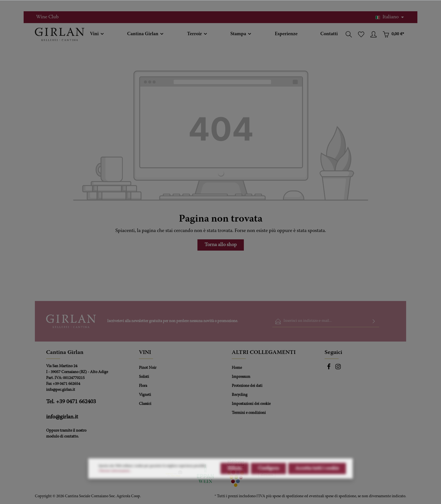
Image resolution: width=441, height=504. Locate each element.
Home (237, 368)
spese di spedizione (288, 496)
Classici (145, 404)
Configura (268, 482)
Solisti (144, 377)
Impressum (241, 377)
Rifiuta (235, 482)
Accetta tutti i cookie (317, 482)
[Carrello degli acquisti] (393, 34)
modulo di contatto (62, 437)
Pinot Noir (148, 368)
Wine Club (47, 17)
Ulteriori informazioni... (115, 485)
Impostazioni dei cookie (251, 404)
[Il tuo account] (373, 34)
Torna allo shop (221, 245)
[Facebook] (329, 369)
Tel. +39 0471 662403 (71, 402)
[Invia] (374, 321)
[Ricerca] (349, 34)
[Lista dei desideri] (361, 34)
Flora (143, 386)
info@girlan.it (62, 417)
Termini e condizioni (249, 413)
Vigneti (145, 395)
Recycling (240, 395)
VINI (145, 353)
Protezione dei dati (247, 386)
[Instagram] (338, 369)
